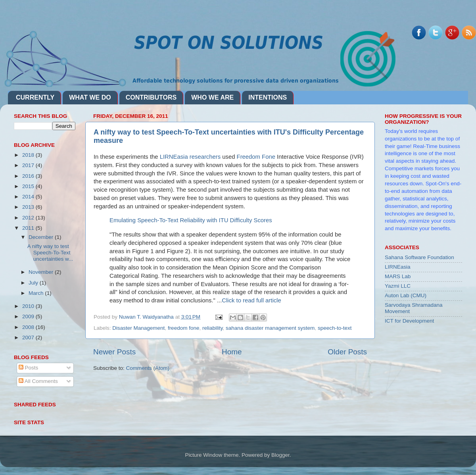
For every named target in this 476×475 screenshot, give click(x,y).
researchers (204, 157)
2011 (29, 228)
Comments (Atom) (148, 368)
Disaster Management (138, 328)
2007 (29, 337)
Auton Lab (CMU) (406, 295)
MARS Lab (398, 276)
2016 (29, 176)
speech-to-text (335, 328)
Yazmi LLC (398, 286)
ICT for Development (409, 321)
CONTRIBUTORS (151, 97)
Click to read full (251, 300)
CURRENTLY (35, 97)
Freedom (256, 157)
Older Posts (347, 352)
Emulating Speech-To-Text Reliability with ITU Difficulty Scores (191, 220)
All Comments (38, 381)
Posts (29, 368)
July (34, 283)
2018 (29, 155)
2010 (29, 306)
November (42, 272)
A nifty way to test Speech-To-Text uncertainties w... (50, 253)
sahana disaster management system (270, 328)
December (42, 237)
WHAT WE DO (90, 97)
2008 (29, 327)
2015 (29, 186)
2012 (29, 218)
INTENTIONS (268, 97)
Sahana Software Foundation (419, 257)
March (37, 293)
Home (232, 352)
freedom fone (184, 328)
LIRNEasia (398, 267)
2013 (29, 207)
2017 (29, 165)
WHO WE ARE (212, 97)
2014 (29, 197)
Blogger (280, 455)
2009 (29, 316)
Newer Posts (114, 352)
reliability (213, 328)
